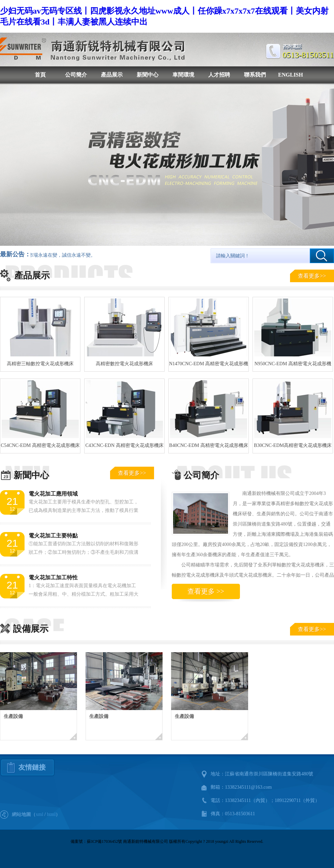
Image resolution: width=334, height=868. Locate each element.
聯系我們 (255, 75)
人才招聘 (219, 75)
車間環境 (183, 75)
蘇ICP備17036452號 (104, 841)
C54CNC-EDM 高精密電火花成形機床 (40, 445)
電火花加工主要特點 (53, 536)
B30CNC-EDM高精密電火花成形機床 (293, 445)
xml (40, 814)
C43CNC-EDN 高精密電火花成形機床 (124, 445)
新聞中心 (148, 75)
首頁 (40, 75)
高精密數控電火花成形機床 (124, 364)
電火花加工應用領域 (53, 494)
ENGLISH (291, 75)
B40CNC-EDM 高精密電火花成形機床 (208, 445)
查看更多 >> (206, 591)
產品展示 (112, 75)
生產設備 (13, 716)
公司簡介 (76, 75)
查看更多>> (312, 276)
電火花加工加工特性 (53, 577)
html (51, 814)
